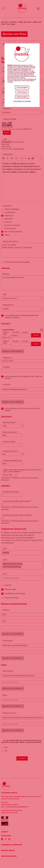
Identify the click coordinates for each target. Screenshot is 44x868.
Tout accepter (22, 87)
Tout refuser (22, 92)
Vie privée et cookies (22, 101)
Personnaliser (22, 97)
